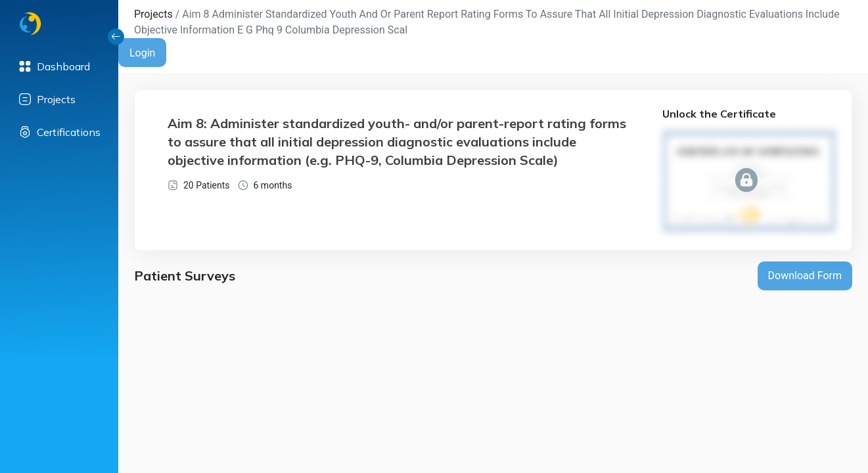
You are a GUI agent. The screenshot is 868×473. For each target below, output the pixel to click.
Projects (153, 14)
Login (142, 53)
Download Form (805, 276)
